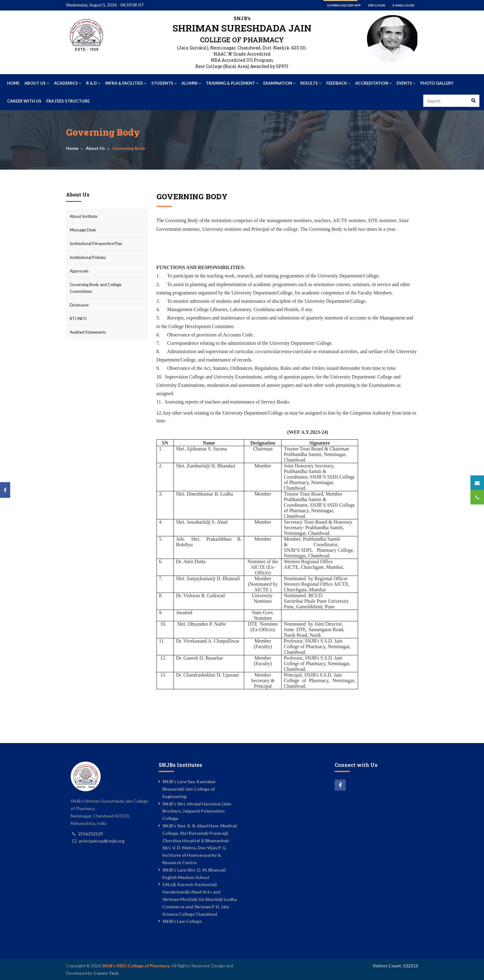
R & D (93, 83)
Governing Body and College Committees (96, 288)
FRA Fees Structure (68, 101)
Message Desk (83, 230)
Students (164, 83)
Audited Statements (88, 332)
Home (13, 83)
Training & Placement (232, 83)
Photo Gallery (437, 83)
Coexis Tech (106, 973)
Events (406, 83)
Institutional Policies (88, 257)
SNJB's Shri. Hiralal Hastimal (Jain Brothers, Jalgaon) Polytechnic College (197, 811)
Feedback (338, 83)
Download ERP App (344, 5)
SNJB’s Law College (182, 921)
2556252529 (90, 834)
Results (311, 83)
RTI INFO (78, 319)
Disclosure (79, 305)
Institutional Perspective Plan (96, 243)
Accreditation (373, 83)
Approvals (79, 271)
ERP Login (377, 5)
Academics (68, 83)
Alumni (191, 83)
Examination (279, 83)
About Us (37, 83)
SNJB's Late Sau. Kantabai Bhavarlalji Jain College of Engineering (189, 789)
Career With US (24, 101)
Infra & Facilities (126, 83)
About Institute (83, 216)
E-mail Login (403, 5)
